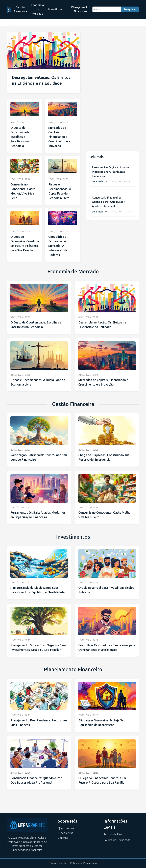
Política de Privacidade (117, 840)
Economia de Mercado (38, 9)
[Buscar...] (107, 9)
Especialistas (65, 833)
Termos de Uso (113, 834)
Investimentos (58, 9)
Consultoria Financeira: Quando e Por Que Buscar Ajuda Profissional (108, 202)
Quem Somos (66, 828)
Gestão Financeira (20, 9)
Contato (63, 838)
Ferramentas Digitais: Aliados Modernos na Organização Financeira (111, 172)
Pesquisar (130, 9)
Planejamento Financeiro (80, 9)
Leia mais (100, 181)
